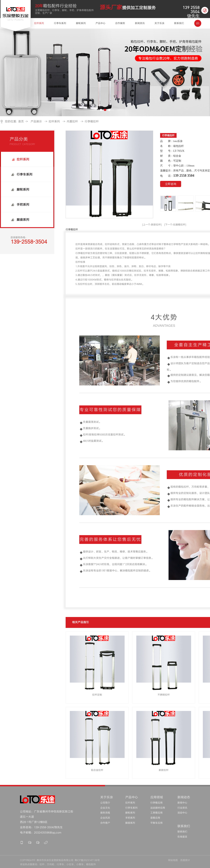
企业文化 (105, 808)
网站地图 (173, 860)
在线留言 (182, 837)
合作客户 (105, 823)
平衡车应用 (156, 823)
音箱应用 (155, 818)
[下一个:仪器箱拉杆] (175, 225)
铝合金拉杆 (97, 770)
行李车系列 (60, 23)
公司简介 (105, 803)
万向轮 (51, 864)
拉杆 (42, 864)
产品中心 (100, 23)
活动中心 (182, 813)
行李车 (60, 864)
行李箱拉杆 (92, 122)
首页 (21, 122)
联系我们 (179, 23)
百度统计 (185, 860)
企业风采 (105, 818)
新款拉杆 (164, 770)
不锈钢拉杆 (164, 695)
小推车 (80, 864)
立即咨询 (171, 184)
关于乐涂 (159, 23)
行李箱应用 (156, 803)
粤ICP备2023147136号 (87, 860)
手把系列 (23, 205)
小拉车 (70, 864)
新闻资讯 (140, 23)
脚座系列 (23, 220)
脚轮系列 (81, 23)
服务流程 (105, 813)
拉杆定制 (97, 695)
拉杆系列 (39, 23)
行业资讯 (182, 808)
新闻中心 (182, 803)
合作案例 (120, 23)
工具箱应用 (156, 813)
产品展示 (36, 122)
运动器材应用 (158, 808)
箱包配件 (91, 864)
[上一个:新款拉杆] (152, 225)
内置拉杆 (72, 122)
